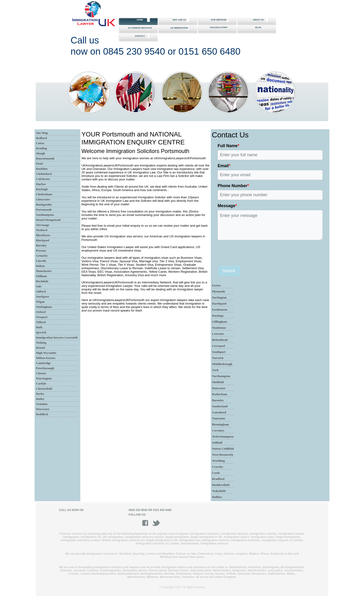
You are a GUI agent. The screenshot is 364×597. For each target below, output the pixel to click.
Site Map (42, 133)
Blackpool (43, 240)
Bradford (218, 479)
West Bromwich (223, 455)
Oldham (41, 276)
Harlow (41, 184)
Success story (219, 27)
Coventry (218, 430)
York (215, 370)
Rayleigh (42, 189)
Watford (42, 230)
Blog (258, 27)
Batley (40, 399)
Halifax (217, 497)
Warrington (44, 378)
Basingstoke (44, 204)
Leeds (216, 473)
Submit (229, 271)
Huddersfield (221, 485)
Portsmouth (44, 210)
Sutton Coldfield (223, 449)
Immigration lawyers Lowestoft (57, 337)
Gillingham (220, 322)
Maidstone (219, 328)
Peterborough (45, 368)
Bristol (41, 348)
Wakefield (219, 491)
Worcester (43, 409)
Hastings (218, 316)
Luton (40, 143)
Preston (41, 250)
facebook (147, 523)
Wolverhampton (223, 436)
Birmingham (221, 424)
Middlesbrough (222, 364)
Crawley (218, 467)
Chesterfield (44, 389)
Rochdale (42, 281)
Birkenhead (220, 340)
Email (224, 166)
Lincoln (41, 261)
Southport (219, 352)
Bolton (40, 266)
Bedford (41, 138)
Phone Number (233, 186)
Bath (39, 327)
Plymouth (219, 291)
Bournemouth (45, 158)
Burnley (41, 245)
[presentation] (253, 253)
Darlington (219, 297)
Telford (41, 322)
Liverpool (219, 346)
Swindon (42, 404)
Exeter (217, 285)
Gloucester (43, 199)
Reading (41, 148)
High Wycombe (46, 353)
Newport (42, 317)
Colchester (43, 179)
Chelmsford (44, 174)
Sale (39, 286)
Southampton (45, 215)
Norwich (218, 358)
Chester (41, 373)
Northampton (221, 376)
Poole (40, 164)
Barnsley (218, 400)
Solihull (217, 443)
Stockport (42, 297)
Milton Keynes (46, 358)
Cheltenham (44, 194)
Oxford (41, 312)
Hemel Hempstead (48, 220)
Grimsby (42, 256)
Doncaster (219, 388)
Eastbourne (220, 310)
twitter (156, 523)
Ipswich (41, 332)
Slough (41, 153)
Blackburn (43, 235)
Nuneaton (219, 418)
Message (227, 206)
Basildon (42, 169)
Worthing (219, 461)
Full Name (229, 146)
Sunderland (220, 406)
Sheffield (218, 382)
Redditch (42, 414)
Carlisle (41, 383)
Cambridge (43, 363)
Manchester (44, 271)
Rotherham (220, 394)
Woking (41, 343)
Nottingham (44, 307)
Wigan (40, 302)
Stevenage (43, 225)
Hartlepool (219, 303)
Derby (40, 394)
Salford (41, 291)
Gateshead (219, 412)
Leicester (218, 334)
